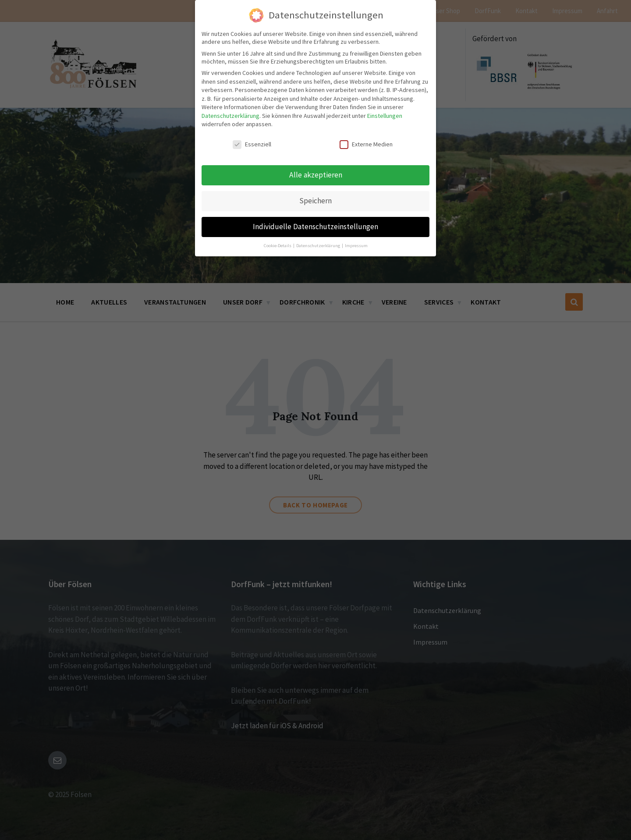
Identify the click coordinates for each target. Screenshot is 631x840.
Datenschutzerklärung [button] (319, 243)
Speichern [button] (315, 198)
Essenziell (252, 142)
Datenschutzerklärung (230, 113)
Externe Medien (366, 142)
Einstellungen (385, 113)
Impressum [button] (356, 243)
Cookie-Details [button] (278, 243)
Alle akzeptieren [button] (316, 172)
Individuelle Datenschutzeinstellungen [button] (315, 224)
